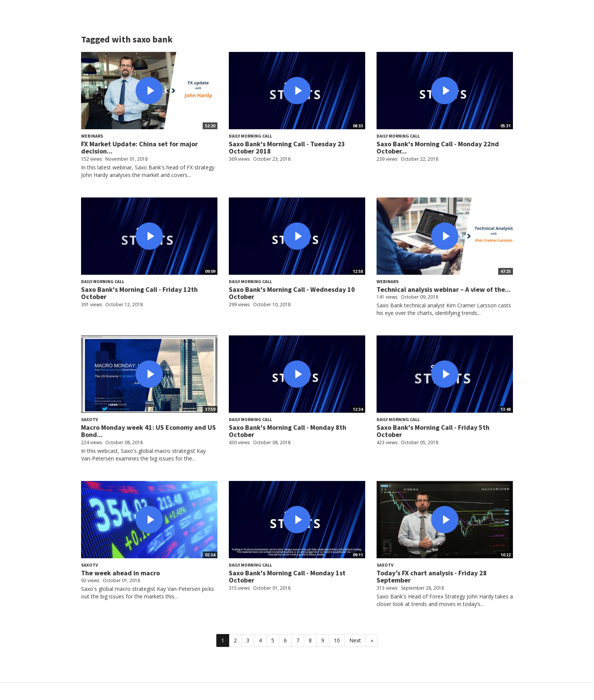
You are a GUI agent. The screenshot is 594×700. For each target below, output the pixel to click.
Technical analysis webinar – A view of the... (444, 289)
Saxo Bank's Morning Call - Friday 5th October (433, 431)
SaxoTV (90, 419)
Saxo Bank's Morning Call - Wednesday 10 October (292, 293)
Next (355, 640)
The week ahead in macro (120, 573)
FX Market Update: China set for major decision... (139, 148)
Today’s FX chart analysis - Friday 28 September (432, 577)
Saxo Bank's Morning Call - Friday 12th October (139, 293)
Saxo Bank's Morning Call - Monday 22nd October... (438, 148)
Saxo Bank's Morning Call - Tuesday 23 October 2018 (287, 148)
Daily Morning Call (250, 136)
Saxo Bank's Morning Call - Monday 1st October (287, 577)
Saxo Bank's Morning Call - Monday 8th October (288, 431)
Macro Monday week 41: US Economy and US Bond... (148, 431)
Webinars (92, 136)
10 (337, 640)
